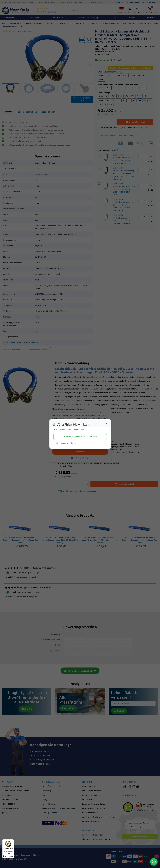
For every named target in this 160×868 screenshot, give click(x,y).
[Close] (107, 424)
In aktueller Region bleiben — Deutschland (80, 437)
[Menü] (12, 841)
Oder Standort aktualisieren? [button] (65, 443)
